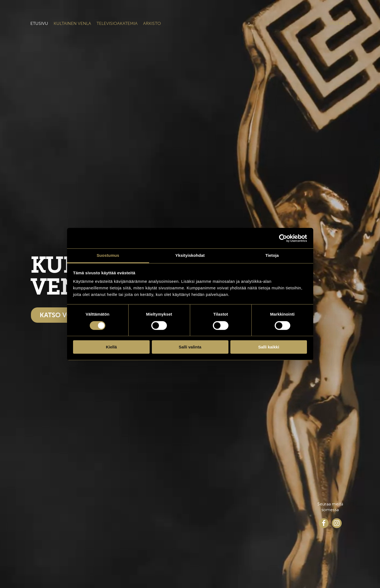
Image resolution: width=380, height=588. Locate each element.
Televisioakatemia (117, 23)
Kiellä (111, 347)
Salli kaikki (269, 347)
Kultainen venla (72, 23)
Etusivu (39, 23)
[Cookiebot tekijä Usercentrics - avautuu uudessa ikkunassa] (283, 238)
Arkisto (152, 23)
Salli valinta (190, 347)
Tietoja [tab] (272, 255)
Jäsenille (339, 23)
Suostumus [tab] (108, 255)
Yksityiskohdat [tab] (190, 255)
